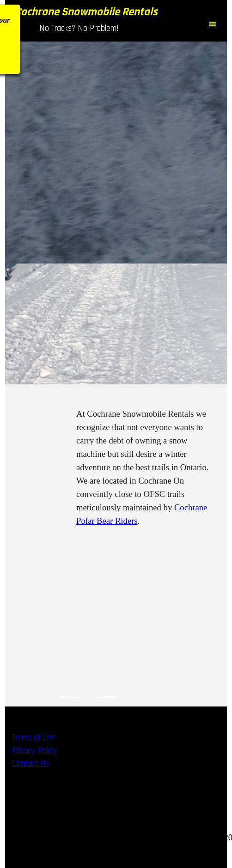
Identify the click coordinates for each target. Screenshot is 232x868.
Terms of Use (33, 738)
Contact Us (31, 763)
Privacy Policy (34, 751)
